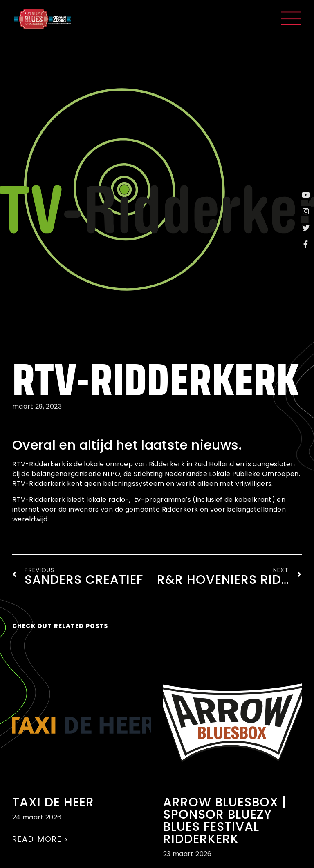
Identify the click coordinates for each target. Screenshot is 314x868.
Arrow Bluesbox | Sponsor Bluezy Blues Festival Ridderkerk (225, 821)
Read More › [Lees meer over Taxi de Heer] (40, 839)
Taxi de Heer (53, 802)
